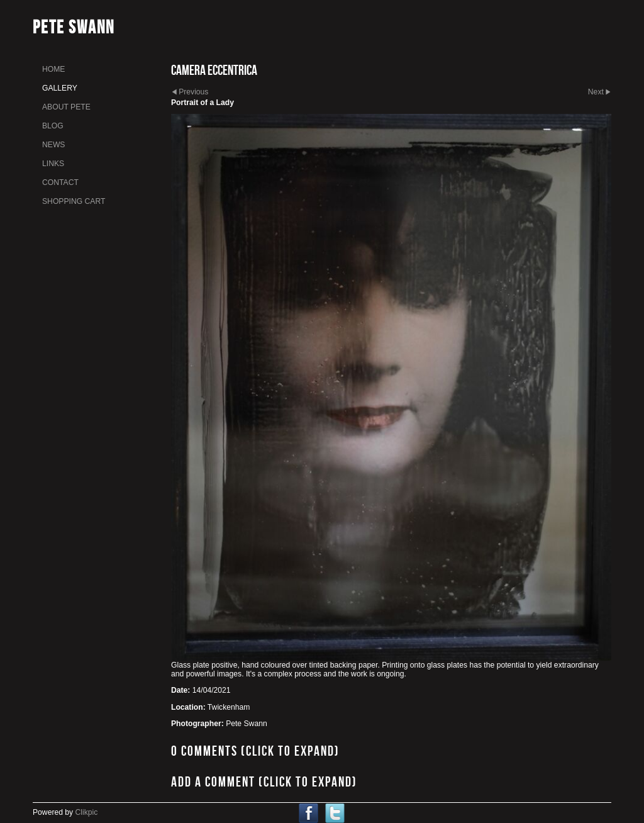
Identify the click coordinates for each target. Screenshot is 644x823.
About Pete (66, 107)
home (53, 69)
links (53, 164)
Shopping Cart (74, 201)
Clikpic (87, 812)
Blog (53, 126)
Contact (60, 182)
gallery (60, 88)
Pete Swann (74, 27)
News (53, 145)
